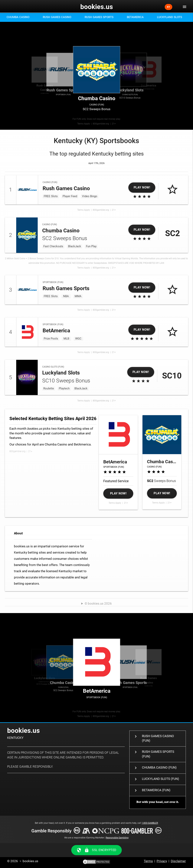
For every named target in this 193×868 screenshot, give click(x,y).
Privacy (162, 861)
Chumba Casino (18, 17)
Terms (148, 861)
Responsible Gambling (117, 838)
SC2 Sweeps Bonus (97, 70)
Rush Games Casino (57, 17)
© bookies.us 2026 (98, 604)
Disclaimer (178, 861)
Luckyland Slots (170, 17)
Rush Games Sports (99, 17)
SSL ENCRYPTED (96, 850)
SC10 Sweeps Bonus (130, 70)
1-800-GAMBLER (150, 823)
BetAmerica (135, 17)
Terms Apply (84, 124)
